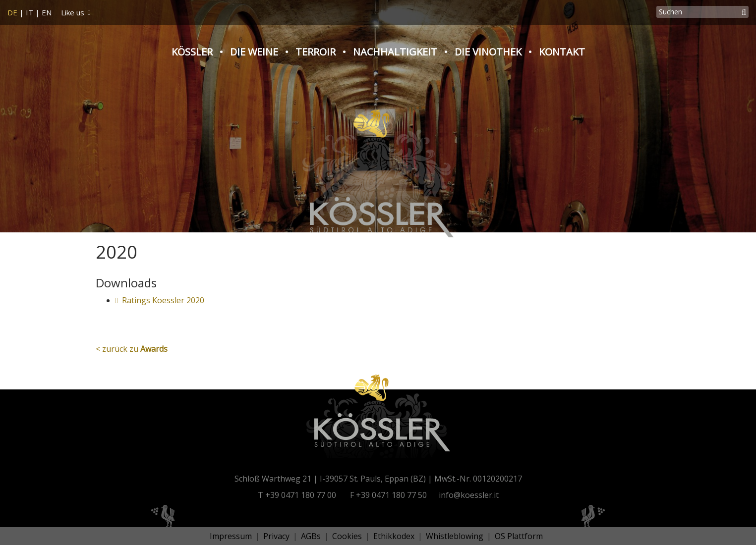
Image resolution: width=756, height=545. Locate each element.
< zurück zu (132, 349)
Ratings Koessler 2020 (160, 300)
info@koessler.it (469, 495)
